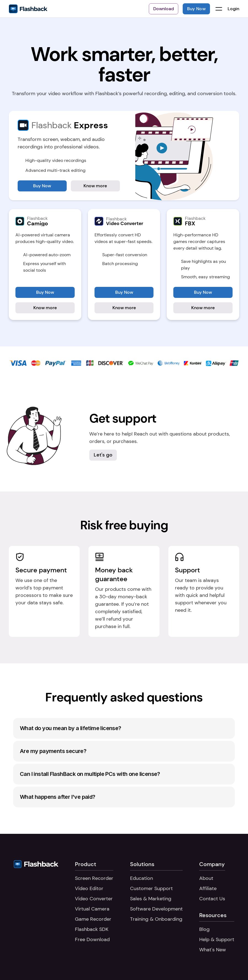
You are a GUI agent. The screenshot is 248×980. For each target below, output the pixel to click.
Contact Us (212, 899)
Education (141, 878)
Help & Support (217, 939)
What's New (213, 950)
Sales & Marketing (151, 899)
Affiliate (208, 888)
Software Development (156, 909)
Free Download (92, 939)
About (206, 878)
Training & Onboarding (156, 919)
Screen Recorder (94, 878)
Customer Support (151, 888)
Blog (204, 929)
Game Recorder (93, 919)
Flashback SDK (92, 929)
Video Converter (94, 899)
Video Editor (89, 888)
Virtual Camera (92, 909)
